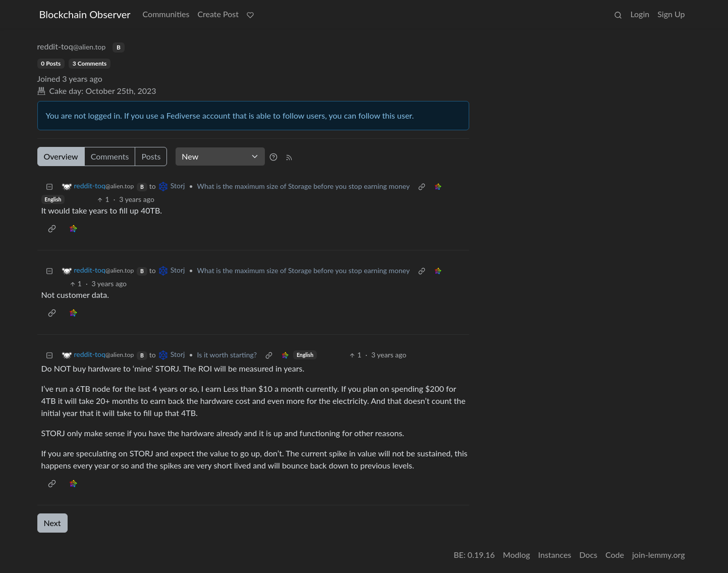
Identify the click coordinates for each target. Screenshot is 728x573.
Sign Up (671, 14)
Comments (110, 156)
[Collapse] (49, 186)
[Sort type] (220, 157)
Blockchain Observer (85, 14)
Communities (166, 14)
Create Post (218, 14)
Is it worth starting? (227, 355)
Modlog (517, 555)
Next (52, 523)
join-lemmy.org (658, 555)
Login (640, 14)
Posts (151, 156)
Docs (588, 555)
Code (615, 555)
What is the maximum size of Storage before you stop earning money (304, 186)
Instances (555, 555)
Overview (61, 156)
